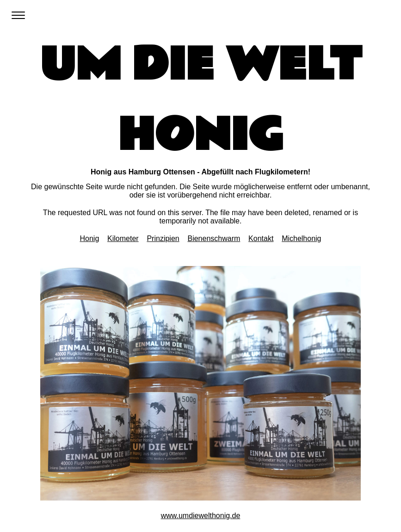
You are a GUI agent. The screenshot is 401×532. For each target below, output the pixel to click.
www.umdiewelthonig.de (201, 516)
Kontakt (261, 238)
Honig (89, 238)
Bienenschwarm (214, 238)
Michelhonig (301, 238)
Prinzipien (163, 238)
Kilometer (123, 238)
